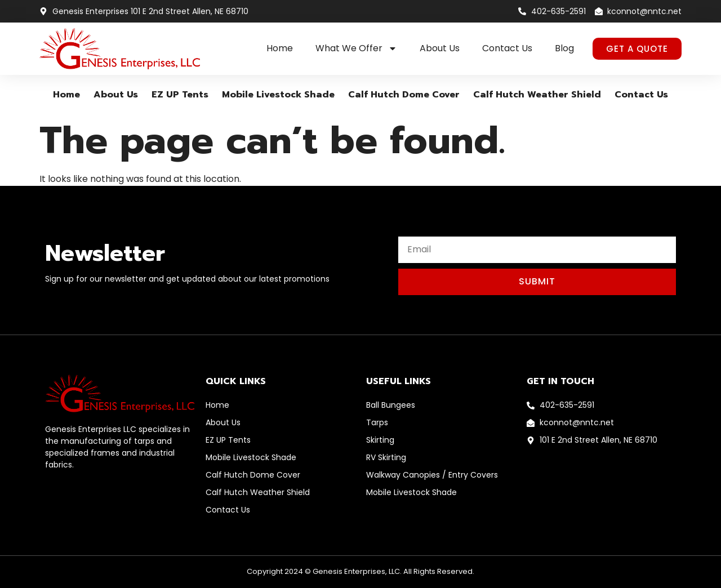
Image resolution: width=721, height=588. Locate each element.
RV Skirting (386, 457)
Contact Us (507, 48)
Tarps (377, 422)
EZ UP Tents (180, 95)
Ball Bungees (391, 405)
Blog (564, 48)
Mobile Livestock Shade (278, 95)
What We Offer (356, 48)
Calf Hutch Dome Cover (404, 95)
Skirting (380, 440)
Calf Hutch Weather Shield (537, 95)
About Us (440, 48)
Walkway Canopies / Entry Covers (432, 475)
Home (280, 48)
